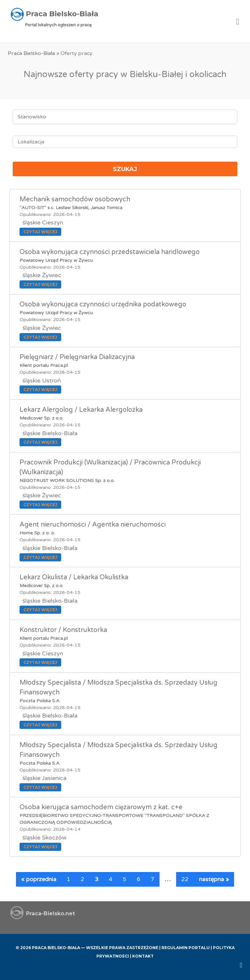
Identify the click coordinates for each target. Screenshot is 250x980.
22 (185, 879)
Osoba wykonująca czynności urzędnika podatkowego (103, 304)
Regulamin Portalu (186, 948)
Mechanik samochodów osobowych (75, 199)
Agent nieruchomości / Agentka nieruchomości (93, 525)
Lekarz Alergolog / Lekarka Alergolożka (81, 410)
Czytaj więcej (40, 232)
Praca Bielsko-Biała (31, 53)
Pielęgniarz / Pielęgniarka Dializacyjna (77, 357)
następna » (214, 879)
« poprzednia (39, 879)
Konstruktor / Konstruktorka (63, 630)
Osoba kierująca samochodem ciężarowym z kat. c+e (101, 807)
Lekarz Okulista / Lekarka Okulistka (74, 577)
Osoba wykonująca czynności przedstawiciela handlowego (110, 252)
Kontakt (143, 956)
